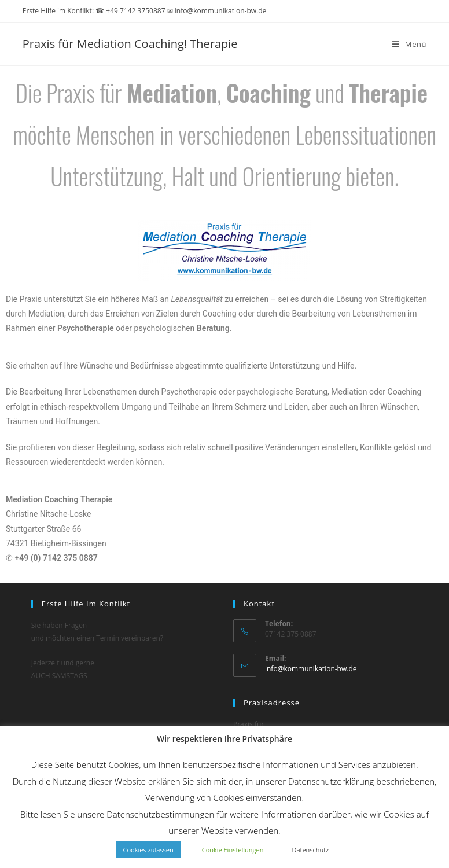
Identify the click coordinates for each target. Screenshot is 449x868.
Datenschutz (310, 850)
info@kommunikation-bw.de (311, 669)
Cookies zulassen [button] (148, 850)
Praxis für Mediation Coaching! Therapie (130, 44)
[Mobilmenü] (409, 44)
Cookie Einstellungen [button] (233, 850)
